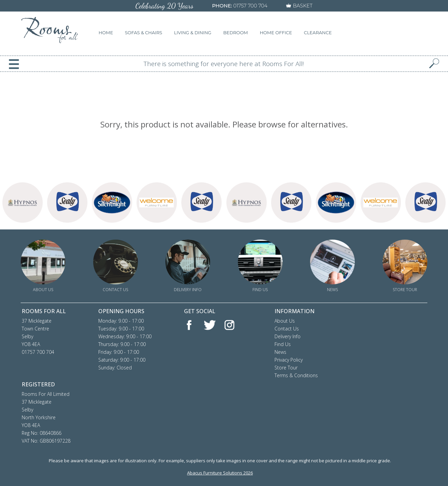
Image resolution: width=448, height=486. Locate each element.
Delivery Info (288, 336)
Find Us (283, 344)
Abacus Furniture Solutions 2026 (220, 473)
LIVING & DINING (193, 33)
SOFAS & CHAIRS (144, 33)
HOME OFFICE (276, 33)
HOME (106, 33)
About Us (285, 321)
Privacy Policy (289, 360)
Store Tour (286, 368)
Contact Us (287, 329)
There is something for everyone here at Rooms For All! (224, 64)
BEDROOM (236, 33)
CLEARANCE (318, 33)
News (280, 352)
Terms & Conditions (296, 375)
